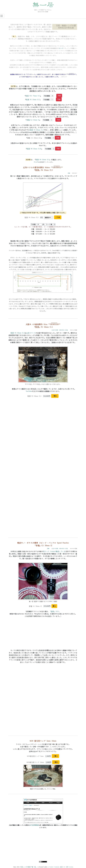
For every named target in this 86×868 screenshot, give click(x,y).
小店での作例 (55, 330)
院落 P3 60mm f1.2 (37, 130)
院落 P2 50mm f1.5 (18, 333)
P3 (38, 162)
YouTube (29, 391)
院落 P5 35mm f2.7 (33, 100)
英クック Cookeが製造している (54, 551)
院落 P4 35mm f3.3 (42, 160)
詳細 (69, 173)
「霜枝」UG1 (54, 611)
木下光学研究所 (34, 825)
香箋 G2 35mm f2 (33, 120)
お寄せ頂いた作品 (63, 330)
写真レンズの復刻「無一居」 (29, 867)
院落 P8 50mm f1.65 (34, 149)
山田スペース (31, 333)
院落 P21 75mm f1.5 (33, 96)
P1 (35, 162)
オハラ (61, 48)
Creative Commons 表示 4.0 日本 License (61, 867)
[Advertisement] (43, 846)
